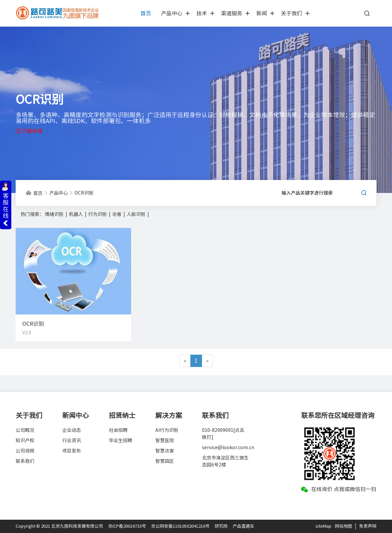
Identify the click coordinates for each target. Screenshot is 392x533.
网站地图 (343, 526)
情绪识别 (55, 214)
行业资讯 (72, 441)
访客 (117, 214)
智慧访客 (165, 451)
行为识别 (98, 214)
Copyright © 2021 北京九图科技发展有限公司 (59, 526)
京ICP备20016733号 (127, 526)
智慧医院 (165, 441)
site (319, 526)
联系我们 (25, 461)
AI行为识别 (167, 430)
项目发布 (72, 451)
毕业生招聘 (120, 441)
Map (327, 526)
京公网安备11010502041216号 (180, 526)
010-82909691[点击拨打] (223, 434)
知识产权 (25, 441)
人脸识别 (137, 214)
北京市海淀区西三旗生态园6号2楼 (225, 461)
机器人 (76, 214)
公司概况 (25, 430)
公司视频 (25, 451)
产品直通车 (243, 526)
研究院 (221, 526)
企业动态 (72, 430)
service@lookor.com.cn (225, 447)
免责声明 (368, 526)
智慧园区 (165, 461)
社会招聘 (118, 430)
